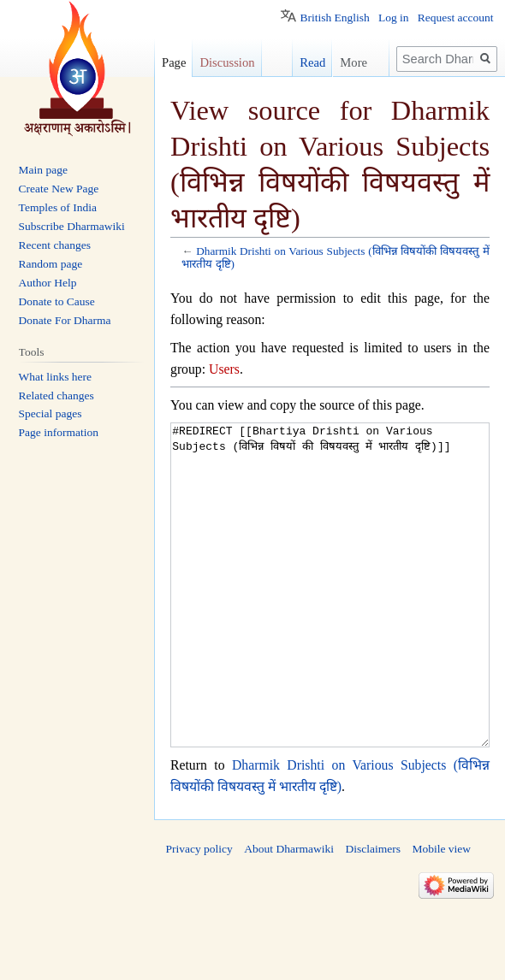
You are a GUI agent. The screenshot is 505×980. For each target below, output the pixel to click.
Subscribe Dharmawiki (72, 226)
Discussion (227, 62)
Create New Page (59, 189)
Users (224, 369)
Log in (394, 18)
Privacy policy (199, 913)
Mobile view (441, 913)
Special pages (50, 413)
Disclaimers (372, 913)
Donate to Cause (57, 301)
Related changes (56, 396)
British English (334, 18)
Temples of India (58, 207)
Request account (456, 18)
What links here (55, 377)
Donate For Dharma (65, 320)
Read (305, 62)
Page (174, 62)
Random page (51, 264)
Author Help (48, 283)
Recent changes (55, 245)
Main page (43, 170)
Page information (59, 432)
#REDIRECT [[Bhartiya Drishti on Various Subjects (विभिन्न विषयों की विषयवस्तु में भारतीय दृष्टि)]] (330, 617)
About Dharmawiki (289, 913)
